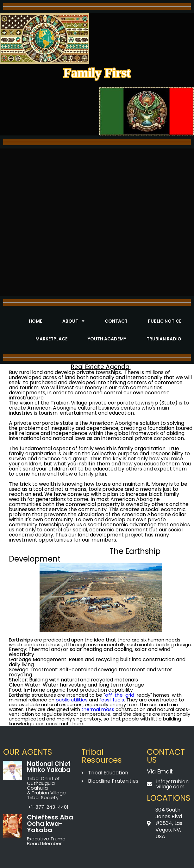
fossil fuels (112, 700)
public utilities (72, 700)
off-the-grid (120, 695)
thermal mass (98, 709)
